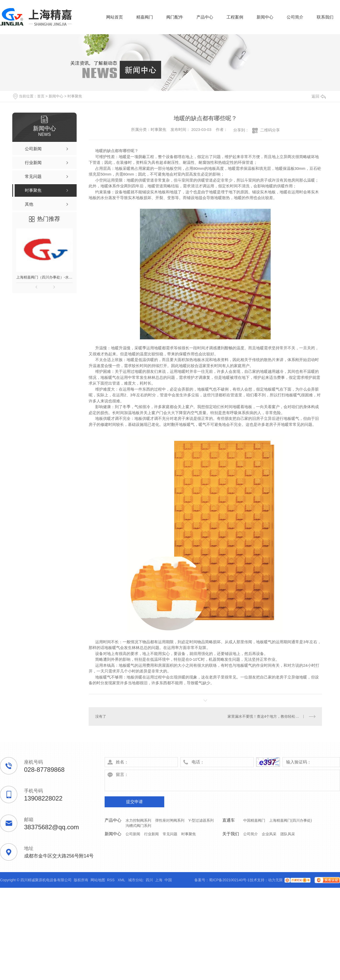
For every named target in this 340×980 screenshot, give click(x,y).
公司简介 (295, 17)
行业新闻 (151, 834)
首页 (41, 96)
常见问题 (170, 834)
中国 (168, 880)
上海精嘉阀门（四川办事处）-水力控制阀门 (44, 277)
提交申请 (134, 802)
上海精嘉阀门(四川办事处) (290, 820)
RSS (111, 880)
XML (122, 880)
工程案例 (235, 17)
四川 (149, 880)
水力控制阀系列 (138, 820)
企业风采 (269, 834)
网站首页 (115, 17)
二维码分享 (270, 130)
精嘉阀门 (145, 17)
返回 (319, 96)
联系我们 (325, 17)
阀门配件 (175, 17)
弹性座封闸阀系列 (170, 820)
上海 (159, 880)
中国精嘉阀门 (254, 820)
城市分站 (135, 880)
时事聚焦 (75, 96)
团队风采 (288, 834)
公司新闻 (133, 834)
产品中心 (205, 17)
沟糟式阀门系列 (138, 826)
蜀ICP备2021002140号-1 (229, 880)
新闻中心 (265, 17)
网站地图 (98, 880)
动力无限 (275, 880)
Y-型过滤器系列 (201, 820)
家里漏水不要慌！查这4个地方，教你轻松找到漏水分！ (272, 716)
